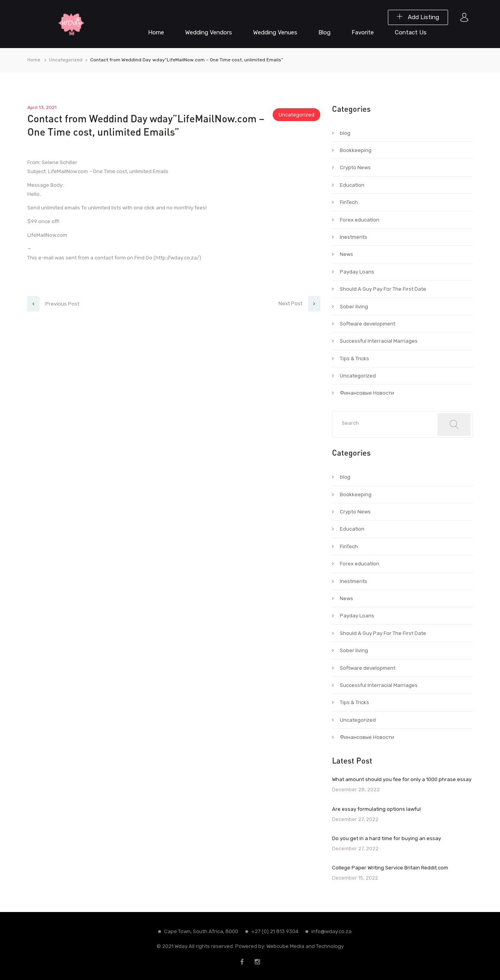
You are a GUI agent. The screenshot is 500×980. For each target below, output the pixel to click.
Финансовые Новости (367, 393)
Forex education (360, 220)
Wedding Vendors (209, 32)
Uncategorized (66, 60)
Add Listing (418, 17)
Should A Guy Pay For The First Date (383, 289)
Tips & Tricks (354, 359)
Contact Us (411, 32)
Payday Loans (357, 272)
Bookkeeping (356, 150)
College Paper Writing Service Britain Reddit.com (390, 868)
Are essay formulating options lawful (376, 809)
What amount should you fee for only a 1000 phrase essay (402, 779)
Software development (368, 324)
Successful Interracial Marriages (379, 341)
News (346, 254)
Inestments (354, 237)
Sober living (354, 307)
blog (345, 133)
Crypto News (355, 167)
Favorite (363, 32)
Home (156, 32)
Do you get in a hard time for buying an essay (387, 838)
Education (352, 185)
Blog (324, 32)
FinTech (349, 202)
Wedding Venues (275, 32)
